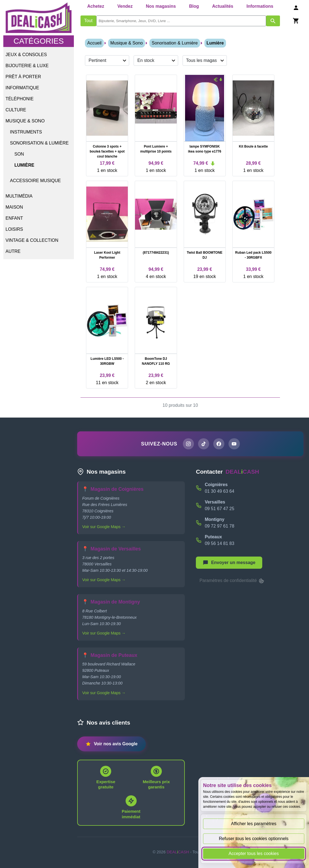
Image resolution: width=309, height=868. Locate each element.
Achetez (96, 6)
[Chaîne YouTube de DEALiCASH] (235, 444)
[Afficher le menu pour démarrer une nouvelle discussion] (229, 563)
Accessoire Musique (35, 181)
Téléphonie (20, 99)
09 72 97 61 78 (220, 527)
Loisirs (14, 229)
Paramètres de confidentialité (232, 581)
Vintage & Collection (32, 240)
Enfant (14, 218)
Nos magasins (161, 6)
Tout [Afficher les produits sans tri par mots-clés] (88, 21)
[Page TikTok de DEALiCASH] (203, 444)
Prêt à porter (23, 77)
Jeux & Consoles (26, 55)
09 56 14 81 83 (220, 544)
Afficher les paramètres (254, 824)
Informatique (22, 88)
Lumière (24, 165)
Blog (194, 6)
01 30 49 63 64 (220, 492)
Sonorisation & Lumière (39, 143)
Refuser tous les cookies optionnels (254, 839)
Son (19, 154)
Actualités (223, 6)
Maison (14, 207)
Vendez (125, 6)
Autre (13, 251)
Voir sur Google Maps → (104, 527)
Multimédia (19, 196)
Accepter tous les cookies (254, 853)
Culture (16, 110)
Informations (260, 6)
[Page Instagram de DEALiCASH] (188, 444)
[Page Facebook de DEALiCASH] (219, 444)
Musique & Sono (25, 121)
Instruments (26, 132)
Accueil (94, 43)
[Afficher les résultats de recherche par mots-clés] (273, 21)
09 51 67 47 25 (220, 509)
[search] (181, 21)
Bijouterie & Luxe (27, 66)
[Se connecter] (296, 8)
